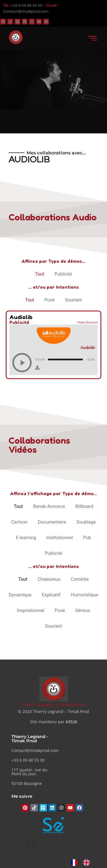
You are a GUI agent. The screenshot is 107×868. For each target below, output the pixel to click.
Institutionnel (59, 538)
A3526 (71, 722)
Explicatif (51, 595)
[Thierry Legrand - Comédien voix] (54, 689)
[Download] (37, 367)
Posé (50, 300)
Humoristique (84, 595)
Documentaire (52, 522)
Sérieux (83, 610)
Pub (87, 538)
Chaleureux (49, 579)
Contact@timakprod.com (26, 12)
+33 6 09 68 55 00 (26, 6)
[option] (88, 863)
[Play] (22, 363)
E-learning (26, 538)
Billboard (84, 506)
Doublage (86, 522)
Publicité (63, 274)
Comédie (80, 579)
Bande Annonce (49, 506)
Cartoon (19, 522)
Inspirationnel (31, 610)
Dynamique (20, 595)
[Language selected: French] (83, 863)
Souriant (74, 300)
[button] (31, 843)
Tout (40, 274)
